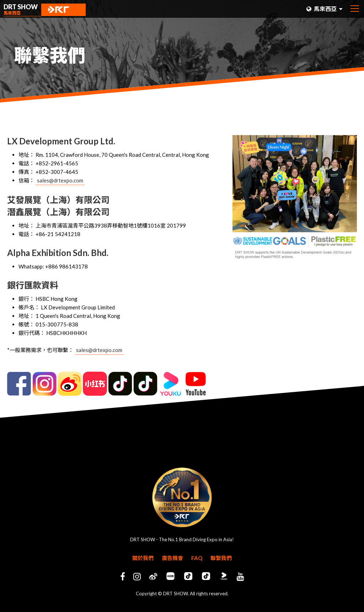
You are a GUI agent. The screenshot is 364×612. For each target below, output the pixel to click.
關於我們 (143, 558)
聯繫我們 (221, 558)
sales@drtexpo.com (60, 180)
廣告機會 (172, 558)
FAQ (197, 558)
